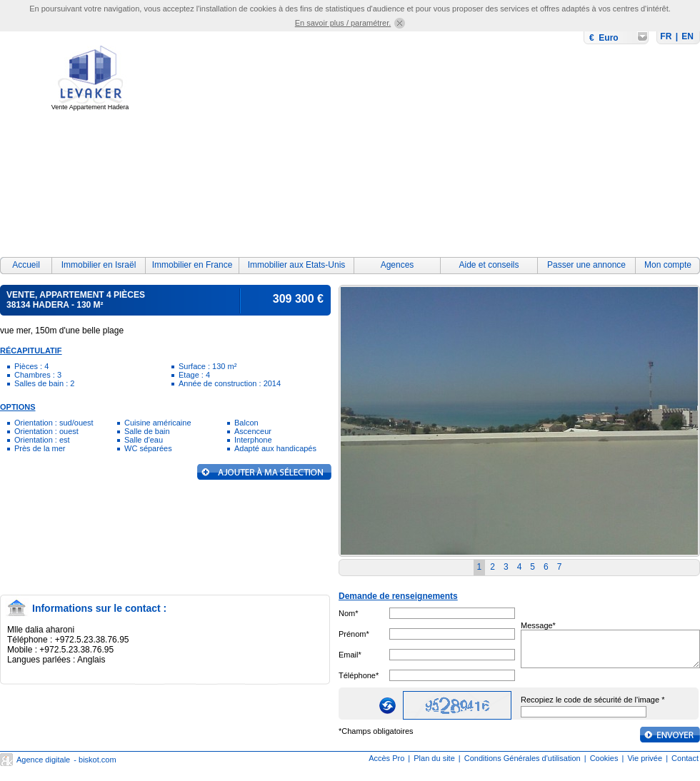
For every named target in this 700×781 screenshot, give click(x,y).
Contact (685, 758)
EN (687, 36)
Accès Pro (386, 758)
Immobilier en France (192, 265)
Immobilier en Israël (99, 265)
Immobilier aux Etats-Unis (297, 265)
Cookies (604, 758)
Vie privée (645, 758)
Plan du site (434, 758)
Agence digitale (43, 760)
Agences (397, 265)
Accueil (26, 265)
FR (666, 36)
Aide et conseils (489, 265)
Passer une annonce (586, 265)
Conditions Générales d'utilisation (522, 758)
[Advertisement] (438, 148)
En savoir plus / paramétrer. (343, 23)
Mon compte (668, 265)
